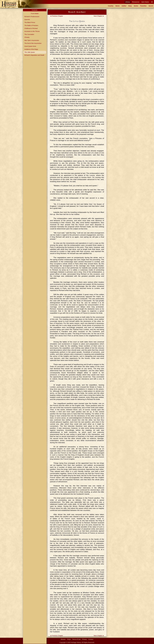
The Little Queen (30, 52)
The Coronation (29, 34)
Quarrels (27, 20)
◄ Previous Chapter (56, 16)
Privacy (84, 639)
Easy (130, 6)
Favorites (143, 6)
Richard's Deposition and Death (34, 55)
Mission (63, 639)
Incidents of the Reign (31, 49)
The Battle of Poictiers (31, 25)
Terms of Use (76, 639)
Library (128, 2)
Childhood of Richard (31, 28)
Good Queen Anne (30, 46)
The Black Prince (30, 22)
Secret (151, 6)
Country (111, 6)
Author (124, 6)
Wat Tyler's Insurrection (32, 40)
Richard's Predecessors (32, 17)
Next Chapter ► (99, 16)
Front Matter (35, 14)
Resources (136, 2)
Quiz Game (145, 2)
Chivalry (27, 37)
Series (136, 6)
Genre (118, 6)
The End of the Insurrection (33, 43)
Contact (91, 639)
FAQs (69, 639)
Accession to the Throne (32, 31)
